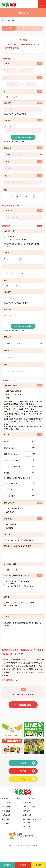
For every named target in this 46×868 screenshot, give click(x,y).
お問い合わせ (28, 819)
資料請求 (27, 815)
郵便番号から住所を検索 (23, 137)
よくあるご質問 (29, 811)
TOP (3, 20)
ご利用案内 (6, 807)
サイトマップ (28, 831)
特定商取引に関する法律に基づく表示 (33, 825)
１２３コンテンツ (30, 802)
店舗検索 (5, 828)
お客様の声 (6, 819)
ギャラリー (27, 807)
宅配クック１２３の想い (11, 802)
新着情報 (5, 823)
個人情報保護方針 (9, 684)
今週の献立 (6, 815)
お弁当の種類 (7, 811)
